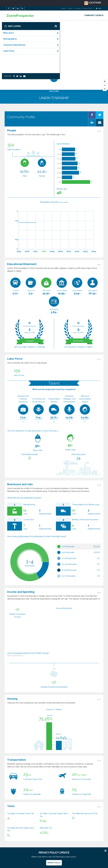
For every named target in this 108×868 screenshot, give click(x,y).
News (70, 8)
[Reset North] (105, 89)
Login (99, 8)
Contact (78, 8)
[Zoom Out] (105, 85)
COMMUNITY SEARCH (94, 15)
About (64, 8)
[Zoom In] (105, 81)
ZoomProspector (20, 16)
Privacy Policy (87, 8)
